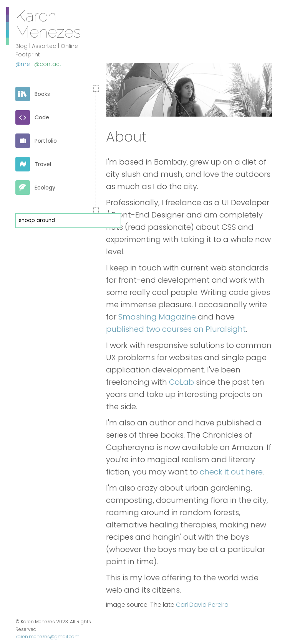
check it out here (231, 472)
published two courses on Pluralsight (176, 329)
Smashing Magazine (157, 317)
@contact (48, 64)
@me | (25, 64)
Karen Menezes (48, 23)
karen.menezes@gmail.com (47, 637)
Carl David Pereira (202, 605)
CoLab (181, 382)
